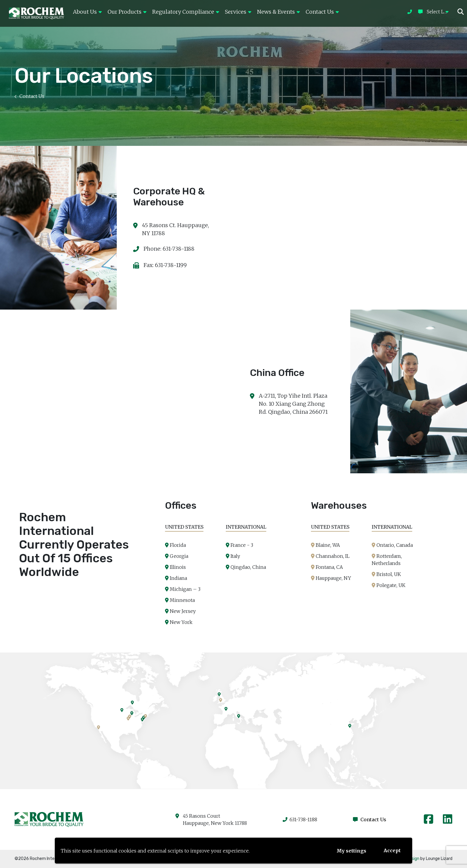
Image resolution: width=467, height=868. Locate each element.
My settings (351, 851)
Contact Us (322, 12)
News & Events (278, 12)
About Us (87, 12)
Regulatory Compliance (186, 12)
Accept (392, 850)
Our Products (127, 12)
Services (238, 12)
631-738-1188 (300, 819)
